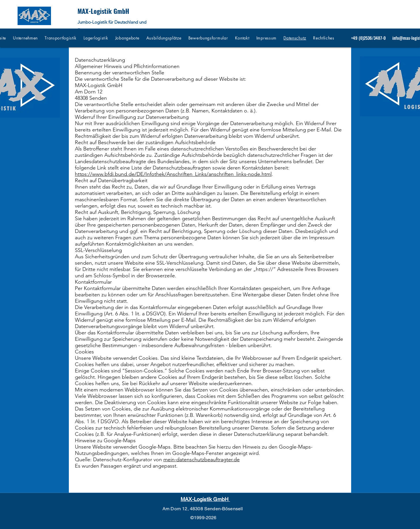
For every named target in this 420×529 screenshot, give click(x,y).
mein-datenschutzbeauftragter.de (202, 460)
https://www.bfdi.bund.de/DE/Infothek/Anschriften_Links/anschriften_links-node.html (173, 174)
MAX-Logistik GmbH (103, 11)
